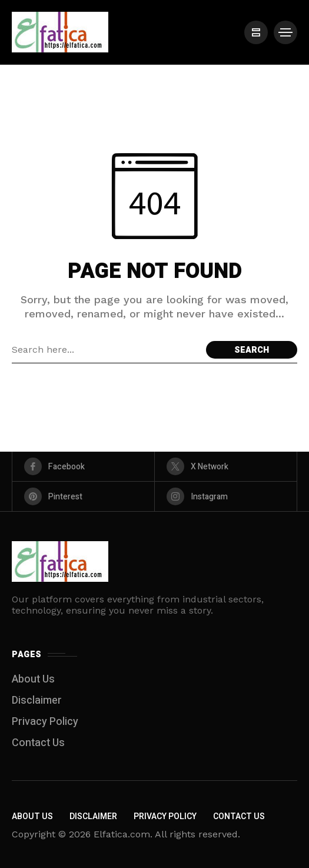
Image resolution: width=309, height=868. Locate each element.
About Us (33, 679)
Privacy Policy (45, 722)
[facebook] (83, 466)
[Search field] (106, 350)
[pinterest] (83, 496)
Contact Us (38, 743)
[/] (256, 32)
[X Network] (226, 466)
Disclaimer (37, 700)
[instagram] (226, 496)
